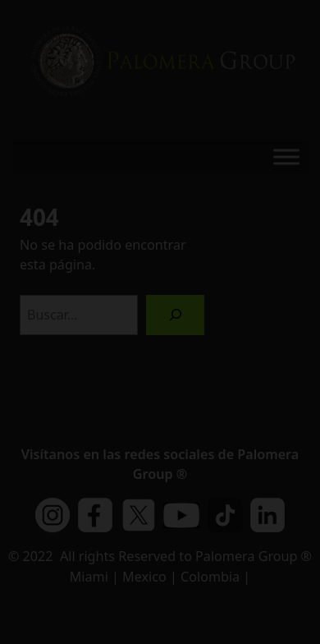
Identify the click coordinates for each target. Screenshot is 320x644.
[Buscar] (175, 315)
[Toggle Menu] (286, 156)
